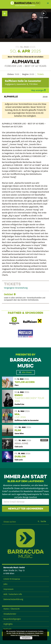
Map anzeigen (38, 90)
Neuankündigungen (12, 619)
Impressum (8, 589)
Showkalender (10, 614)
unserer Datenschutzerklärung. (29, 635)
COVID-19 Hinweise (12, 579)
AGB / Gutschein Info (13, 594)
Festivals (7, 629)
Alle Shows (27, 372)
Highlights (8, 624)
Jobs (5, 584)
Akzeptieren (26, 638)
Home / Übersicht (12, 609)
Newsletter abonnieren (26, 509)
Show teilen (44, 18)
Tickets (40, 74)
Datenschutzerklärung (13, 599)
